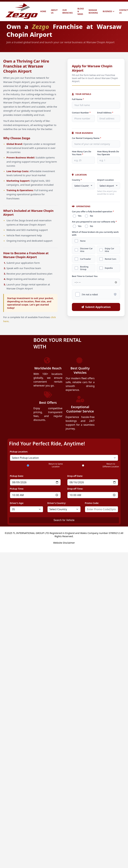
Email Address (105, 113)
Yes (80, 216)
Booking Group (85, 270)
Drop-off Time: (75, 489)
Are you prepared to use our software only (94, 222)
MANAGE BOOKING (93, 11)
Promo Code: (92, 503)
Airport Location (105, 180)
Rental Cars (111, 261)
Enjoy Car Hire (110, 252)
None (83, 242)
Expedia (109, 270)
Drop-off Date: (75, 476)
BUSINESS (109, 11)
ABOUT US (54, 11)
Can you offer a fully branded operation (93, 211)
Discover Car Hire (87, 252)
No (93, 216)
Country (77, 180)
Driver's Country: (57, 503)
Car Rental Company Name (87, 138)
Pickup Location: (19, 452)
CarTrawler (86, 261)
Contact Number (81, 113)
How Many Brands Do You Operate (108, 153)
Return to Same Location (56, 465)
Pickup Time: (17, 489)
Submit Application (96, 309)
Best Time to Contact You (85, 278)
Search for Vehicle (64, 520)
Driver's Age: (17, 503)
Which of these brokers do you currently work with (95, 235)
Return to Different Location (111, 465)
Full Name (78, 99)
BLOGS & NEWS (81, 11)
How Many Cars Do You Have (82, 153)
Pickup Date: (17, 476)
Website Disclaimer (64, 543)
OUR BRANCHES (67, 11)
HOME (43, 11)
